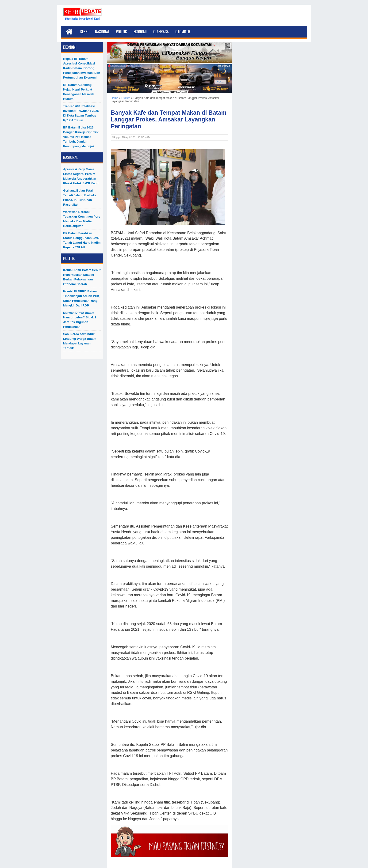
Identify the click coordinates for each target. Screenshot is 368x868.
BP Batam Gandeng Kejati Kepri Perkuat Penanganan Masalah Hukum (79, 92)
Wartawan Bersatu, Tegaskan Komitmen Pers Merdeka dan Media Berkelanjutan (82, 219)
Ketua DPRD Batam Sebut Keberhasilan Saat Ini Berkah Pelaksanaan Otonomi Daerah (82, 277)
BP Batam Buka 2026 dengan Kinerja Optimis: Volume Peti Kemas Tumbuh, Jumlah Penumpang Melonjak (81, 137)
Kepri (84, 32)
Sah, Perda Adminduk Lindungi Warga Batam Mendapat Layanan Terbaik (80, 341)
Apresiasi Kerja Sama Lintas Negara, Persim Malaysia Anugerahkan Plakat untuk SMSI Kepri (81, 176)
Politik (121, 32)
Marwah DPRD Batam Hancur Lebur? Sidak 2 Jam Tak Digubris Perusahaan (80, 320)
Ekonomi (140, 32)
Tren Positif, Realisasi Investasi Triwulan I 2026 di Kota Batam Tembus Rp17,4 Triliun (81, 113)
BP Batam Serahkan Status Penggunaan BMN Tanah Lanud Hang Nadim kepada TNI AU (82, 240)
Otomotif (183, 32)
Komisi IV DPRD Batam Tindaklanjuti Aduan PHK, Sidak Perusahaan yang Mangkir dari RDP (82, 298)
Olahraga (161, 32)
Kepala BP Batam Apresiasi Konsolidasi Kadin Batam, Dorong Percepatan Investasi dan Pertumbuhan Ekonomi (82, 68)
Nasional (102, 32)
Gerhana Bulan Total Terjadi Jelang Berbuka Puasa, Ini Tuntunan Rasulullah (80, 198)
